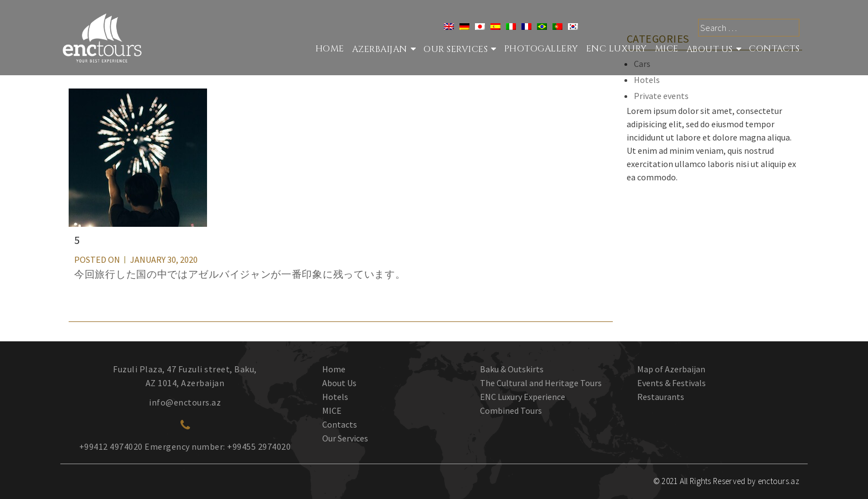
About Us (710, 49)
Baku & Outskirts (512, 369)
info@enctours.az (185, 402)
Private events (661, 96)
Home (330, 49)
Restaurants (661, 397)
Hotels (647, 80)
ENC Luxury (617, 49)
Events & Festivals (671, 383)
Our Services (345, 438)
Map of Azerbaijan (671, 369)
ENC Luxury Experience (523, 397)
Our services (456, 49)
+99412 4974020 (111, 446)
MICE (667, 49)
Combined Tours (511, 410)
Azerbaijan (380, 49)
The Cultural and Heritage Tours (541, 383)
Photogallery (541, 49)
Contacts (774, 49)
